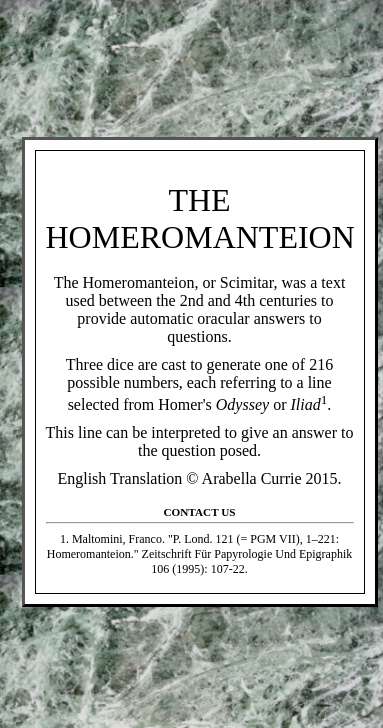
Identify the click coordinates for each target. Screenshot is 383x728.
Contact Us (199, 512)
